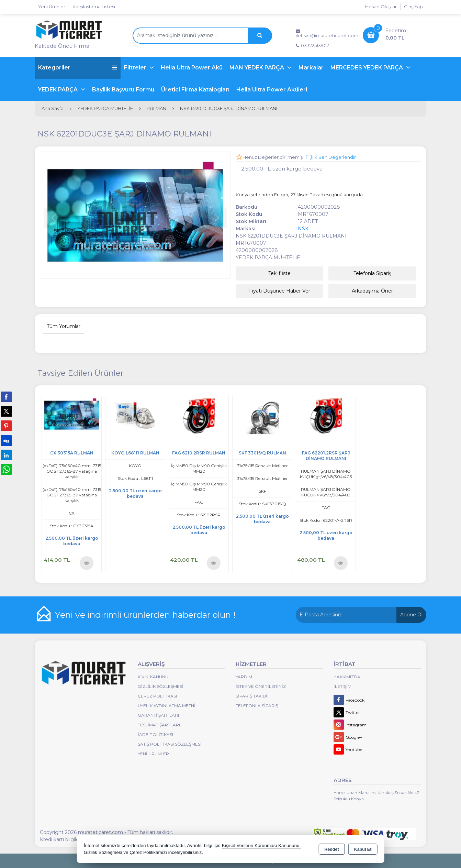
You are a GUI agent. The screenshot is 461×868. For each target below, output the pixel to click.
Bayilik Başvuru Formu (123, 90)
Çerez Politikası (157, 696)
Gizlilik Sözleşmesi (161, 686)
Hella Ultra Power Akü (192, 68)
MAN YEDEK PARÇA (257, 68)
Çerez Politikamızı (148, 852)
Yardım (244, 677)
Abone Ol (411, 615)
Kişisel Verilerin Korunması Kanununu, (261, 845)
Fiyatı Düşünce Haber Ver (280, 291)
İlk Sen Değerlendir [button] (331, 157)
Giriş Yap (413, 7)
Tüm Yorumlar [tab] (64, 326)
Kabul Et (363, 849)
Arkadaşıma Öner (372, 291)
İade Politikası (155, 734)
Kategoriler (78, 68)
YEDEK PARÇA (59, 90)
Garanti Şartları (158, 715)
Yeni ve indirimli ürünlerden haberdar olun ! (145, 615)
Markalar (311, 68)
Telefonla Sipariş (372, 273)
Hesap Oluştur (381, 7)
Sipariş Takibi (251, 696)
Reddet (331, 849)
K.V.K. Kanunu (153, 677)
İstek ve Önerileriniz (261, 686)
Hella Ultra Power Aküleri (272, 90)
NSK (303, 229)
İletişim (342, 686)
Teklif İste (279, 273)
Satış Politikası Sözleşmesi (170, 744)
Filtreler (136, 68)
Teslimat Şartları (159, 725)
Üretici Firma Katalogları (195, 90)
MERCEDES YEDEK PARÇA (367, 68)
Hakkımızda (347, 677)
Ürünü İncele (86, 563)
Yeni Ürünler (153, 754)
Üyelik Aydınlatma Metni (167, 706)
